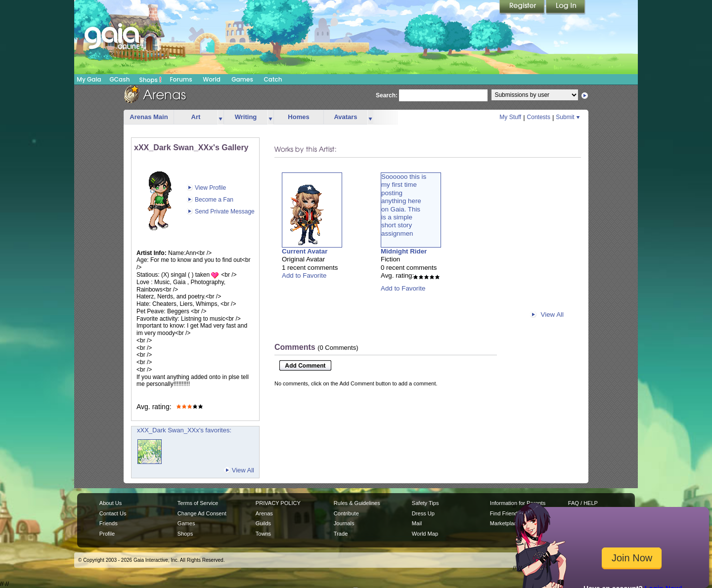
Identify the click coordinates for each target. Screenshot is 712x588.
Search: (387, 95)
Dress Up (423, 513)
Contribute (346, 513)
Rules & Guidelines (357, 503)
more (221, 117)
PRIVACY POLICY (278, 503)
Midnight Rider (404, 251)
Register (523, 7)
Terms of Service (198, 503)
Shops (151, 80)
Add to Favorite (304, 275)
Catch (273, 79)
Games (242, 79)
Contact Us (113, 513)
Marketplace (505, 523)
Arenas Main (149, 117)
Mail (417, 523)
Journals (344, 523)
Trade (341, 534)
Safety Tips (425, 503)
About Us (111, 503)
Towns (263, 534)
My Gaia (89, 79)
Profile (107, 534)
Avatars (345, 117)
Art (196, 117)
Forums (181, 79)
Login (566, 7)
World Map (425, 534)
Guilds (263, 523)
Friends (109, 523)
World (212, 79)
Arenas (264, 513)
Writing (246, 117)
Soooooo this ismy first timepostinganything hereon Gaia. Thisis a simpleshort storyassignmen (404, 205)
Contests (539, 117)
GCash (120, 79)
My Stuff (510, 117)
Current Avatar (305, 251)
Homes (298, 117)
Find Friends (505, 513)
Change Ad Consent (202, 513)
